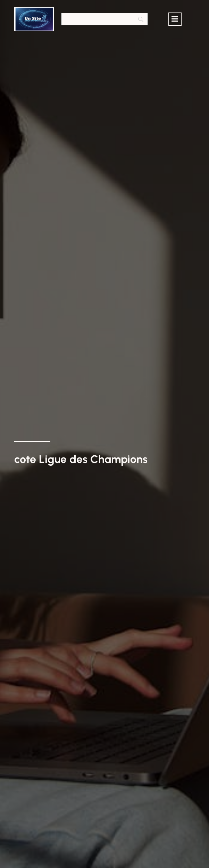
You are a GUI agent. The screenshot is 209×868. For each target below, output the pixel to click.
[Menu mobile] (175, 19)
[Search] (104, 19)
